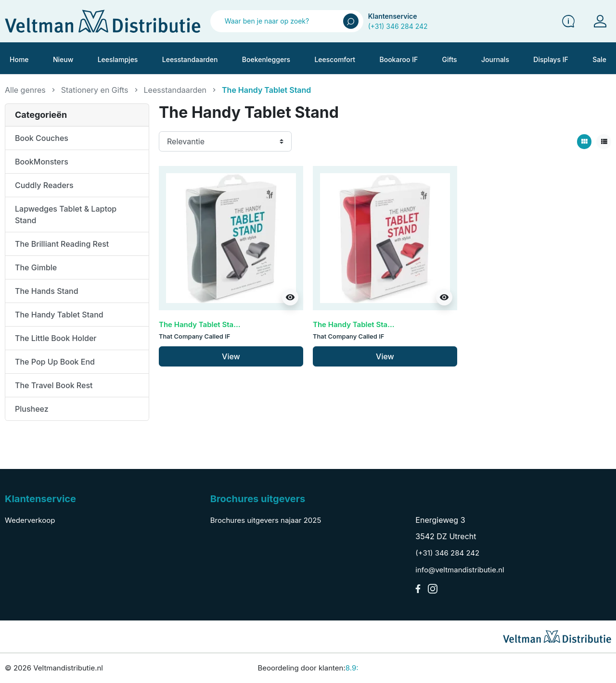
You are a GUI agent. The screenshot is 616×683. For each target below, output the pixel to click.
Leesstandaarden (175, 90)
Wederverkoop (30, 520)
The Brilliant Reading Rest (62, 244)
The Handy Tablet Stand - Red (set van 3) (384, 324)
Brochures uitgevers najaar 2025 (266, 520)
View (231, 356)
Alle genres (25, 90)
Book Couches (42, 138)
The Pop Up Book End (55, 362)
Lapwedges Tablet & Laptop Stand (66, 215)
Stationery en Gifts (95, 90)
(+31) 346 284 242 (398, 26)
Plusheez (32, 409)
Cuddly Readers (44, 185)
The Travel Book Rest (54, 385)
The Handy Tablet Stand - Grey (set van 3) (232, 324)
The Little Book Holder (56, 338)
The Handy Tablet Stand (59, 315)
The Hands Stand (47, 291)
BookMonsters (42, 162)
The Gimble (36, 267)
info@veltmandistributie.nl (460, 570)
